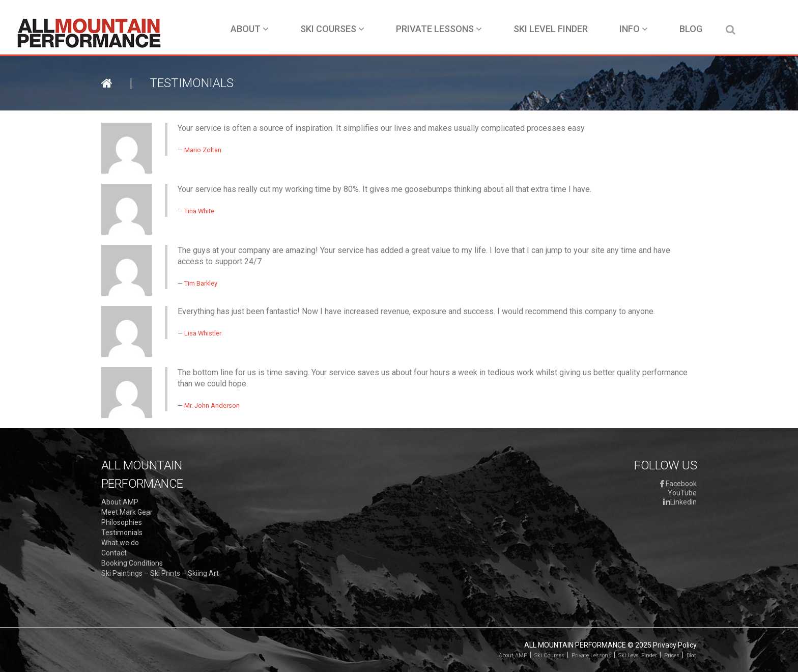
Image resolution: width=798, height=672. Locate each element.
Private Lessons (439, 29)
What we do (120, 543)
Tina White (199, 211)
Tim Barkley (201, 283)
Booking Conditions (132, 563)
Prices (672, 655)
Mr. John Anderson (212, 405)
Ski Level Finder (551, 29)
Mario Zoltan (203, 150)
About (250, 29)
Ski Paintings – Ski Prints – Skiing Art (160, 573)
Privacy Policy (675, 645)
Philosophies (122, 522)
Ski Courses (332, 29)
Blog (691, 29)
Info (634, 29)
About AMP (120, 502)
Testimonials (122, 533)
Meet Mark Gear (127, 512)
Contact (114, 553)
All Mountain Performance (575, 645)
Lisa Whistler (203, 333)
